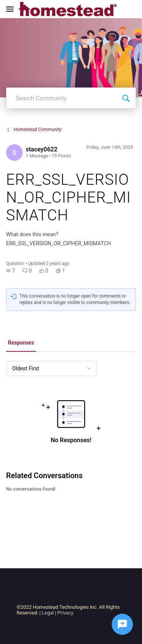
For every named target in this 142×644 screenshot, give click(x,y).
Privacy (66, 613)
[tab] (21, 343)
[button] (11, 271)
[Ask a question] (122, 624)
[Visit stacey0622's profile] (14, 153)
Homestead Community (34, 129)
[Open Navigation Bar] (12, 9)
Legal (48, 613)
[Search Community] (126, 98)
